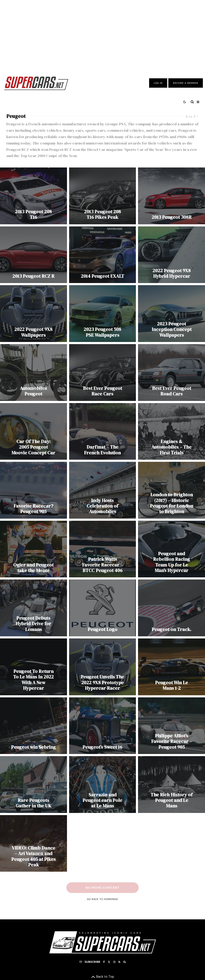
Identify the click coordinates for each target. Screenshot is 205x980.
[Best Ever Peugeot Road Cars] (172, 373)
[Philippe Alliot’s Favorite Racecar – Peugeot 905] (172, 726)
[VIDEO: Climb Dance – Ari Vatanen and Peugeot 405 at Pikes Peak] (33, 843)
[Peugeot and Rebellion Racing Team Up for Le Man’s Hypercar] (172, 549)
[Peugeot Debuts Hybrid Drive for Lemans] (33, 608)
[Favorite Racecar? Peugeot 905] (33, 490)
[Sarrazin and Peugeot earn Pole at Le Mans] (103, 785)
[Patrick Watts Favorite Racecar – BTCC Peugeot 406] (103, 549)
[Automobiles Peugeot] (33, 373)
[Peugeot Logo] (103, 608)
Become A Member (186, 83)
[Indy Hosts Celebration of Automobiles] (103, 490)
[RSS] (119, 962)
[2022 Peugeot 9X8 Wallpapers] (33, 314)
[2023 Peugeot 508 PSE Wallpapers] (103, 314)
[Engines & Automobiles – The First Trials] (172, 431)
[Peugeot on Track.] (172, 608)
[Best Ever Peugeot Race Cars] (103, 373)
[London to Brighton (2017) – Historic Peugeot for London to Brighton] (172, 490)
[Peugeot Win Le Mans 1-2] (172, 667)
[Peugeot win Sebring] (33, 726)
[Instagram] (114, 962)
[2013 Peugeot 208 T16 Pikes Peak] (103, 196)
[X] (109, 962)
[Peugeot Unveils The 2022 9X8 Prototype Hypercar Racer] (103, 667)
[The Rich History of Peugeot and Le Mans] (172, 785)
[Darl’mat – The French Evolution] (103, 431)
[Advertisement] (102, 35)
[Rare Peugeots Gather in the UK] (33, 785)
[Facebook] (104, 962)
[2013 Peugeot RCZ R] (33, 255)
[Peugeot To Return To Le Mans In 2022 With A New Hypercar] (33, 667)
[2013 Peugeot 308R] (172, 196)
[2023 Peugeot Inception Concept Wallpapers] (172, 314)
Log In (158, 83)
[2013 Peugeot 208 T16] (33, 196)
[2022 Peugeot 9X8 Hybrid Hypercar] (172, 255)
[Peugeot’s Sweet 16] (103, 726)
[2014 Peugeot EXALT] (103, 255)
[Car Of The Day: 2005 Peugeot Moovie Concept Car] (33, 431)
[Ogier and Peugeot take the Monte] (33, 549)
